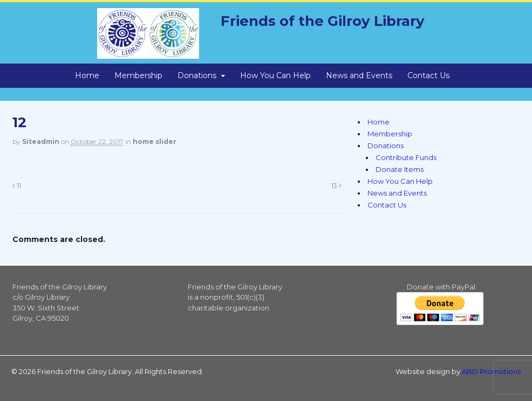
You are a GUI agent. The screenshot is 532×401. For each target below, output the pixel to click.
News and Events (359, 75)
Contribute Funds (406, 157)
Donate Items (400, 169)
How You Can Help (275, 75)
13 (336, 186)
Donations (197, 75)
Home (87, 75)
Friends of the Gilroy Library (323, 21)
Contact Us (428, 75)
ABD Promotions (491, 371)
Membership (138, 75)
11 (17, 186)
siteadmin (41, 141)
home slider (155, 141)
